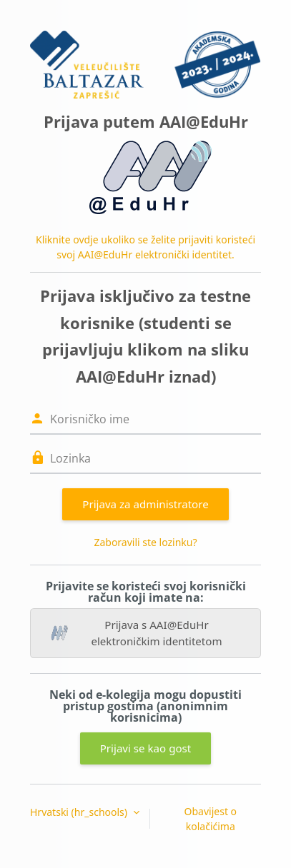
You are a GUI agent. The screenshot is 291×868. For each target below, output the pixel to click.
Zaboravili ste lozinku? (145, 542)
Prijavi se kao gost (146, 748)
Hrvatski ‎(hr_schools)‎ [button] (80, 812)
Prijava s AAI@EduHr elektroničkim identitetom (137, 633)
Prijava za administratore (145, 504)
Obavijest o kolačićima (211, 819)
